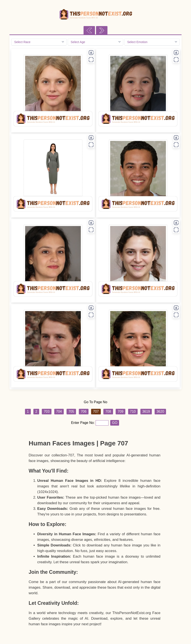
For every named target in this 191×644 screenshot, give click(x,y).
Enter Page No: (83, 423)
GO (115, 423)
